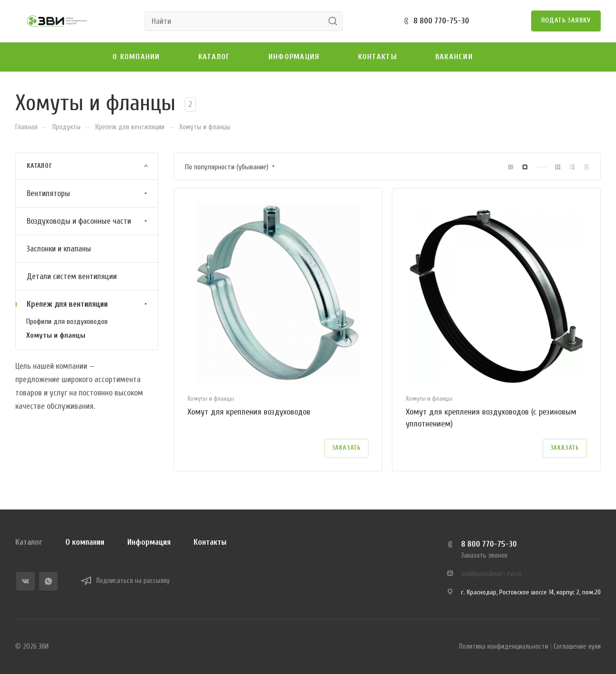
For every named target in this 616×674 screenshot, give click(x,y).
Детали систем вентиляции (72, 276)
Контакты (210, 542)
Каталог (29, 542)
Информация (149, 542)
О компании (85, 542)
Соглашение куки (577, 647)
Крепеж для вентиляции (88, 304)
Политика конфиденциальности (504, 647)
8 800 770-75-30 (441, 21)
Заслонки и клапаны (59, 249)
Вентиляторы (88, 193)
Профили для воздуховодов (67, 321)
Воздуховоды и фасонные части (88, 221)
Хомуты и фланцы (56, 335)
